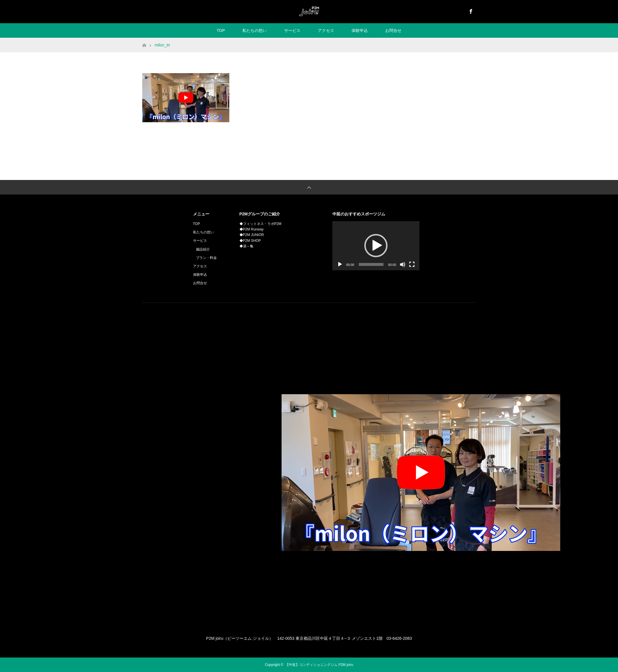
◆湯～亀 (246, 246)
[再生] (340, 264)
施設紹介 (203, 249)
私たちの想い (255, 30)
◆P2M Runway (252, 229)
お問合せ (393, 30)
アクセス (326, 30)
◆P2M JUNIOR (252, 235)
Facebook (470, 10)
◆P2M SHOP (250, 241)
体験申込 (360, 30)
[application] (376, 246)
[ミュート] (403, 264)
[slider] (371, 264)
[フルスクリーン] (412, 264)
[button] (376, 246)
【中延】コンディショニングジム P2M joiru (319, 665)
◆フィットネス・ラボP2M (261, 224)
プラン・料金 (206, 258)
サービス (292, 30)
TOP (221, 30)
